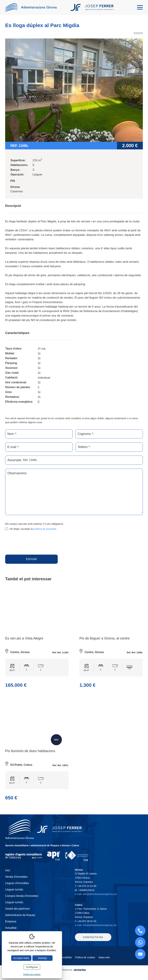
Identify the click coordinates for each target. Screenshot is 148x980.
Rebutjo (43, 958)
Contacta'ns (93, 945)
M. (85, 894)
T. (86, 889)
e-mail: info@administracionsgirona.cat (96, 898)
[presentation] (31, 543)
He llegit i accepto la (33, 529)
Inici (8, 874)
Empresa (11, 925)
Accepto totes (21, 958)
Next (139, 90)
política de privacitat (45, 529)
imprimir (138, 33)
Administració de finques (20, 919)
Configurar (32, 967)
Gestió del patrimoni (17, 912)
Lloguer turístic (14, 893)
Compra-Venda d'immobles (22, 900)
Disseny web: (74, 978)
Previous (9, 90)
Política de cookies (85, 965)
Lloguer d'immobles (17, 887)
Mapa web (104, 965)
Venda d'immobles (16, 880)
